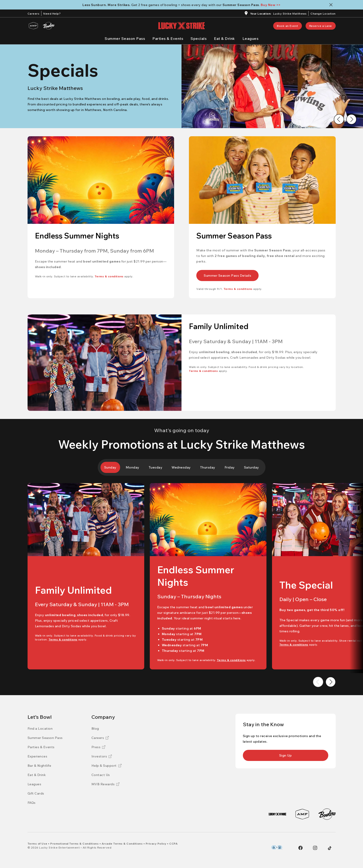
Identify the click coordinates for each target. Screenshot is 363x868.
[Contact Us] (101, 775)
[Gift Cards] (36, 793)
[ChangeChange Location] (323, 13)
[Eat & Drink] (224, 38)
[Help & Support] (106, 766)
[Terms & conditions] (109, 276)
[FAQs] (32, 803)
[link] (288, 26)
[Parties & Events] (168, 38)
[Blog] (95, 729)
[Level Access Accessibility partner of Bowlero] (277, 847)
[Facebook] (300, 848)
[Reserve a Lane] (321, 26)
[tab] (110, 467)
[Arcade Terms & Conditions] (122, 844)
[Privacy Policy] (156, 844)
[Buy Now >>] (271, 5)
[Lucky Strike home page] (181, 26)
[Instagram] (315, 848)
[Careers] (34, 13)
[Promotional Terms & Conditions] (74, 844)
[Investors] (102, 756)
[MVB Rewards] (106, 784)
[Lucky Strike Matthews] (290, 14)
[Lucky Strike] (277, 814)
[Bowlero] (49, 26)
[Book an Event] (288, 26)
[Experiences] (38, 756)
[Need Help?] (52, 13)
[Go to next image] (351, 119)
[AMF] (33, 26)
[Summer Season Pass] (125, 38)
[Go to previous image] (339, 119)
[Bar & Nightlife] (39, 766)
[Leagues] (250, 38)
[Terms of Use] (38, 844)
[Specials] (199, 38)
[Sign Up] (286, 755)
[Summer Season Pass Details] (227, 276)
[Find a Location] (40, 729)
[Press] (99, 747)
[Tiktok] (330, 848)
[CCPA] (173, 844)
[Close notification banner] (332, 5)
